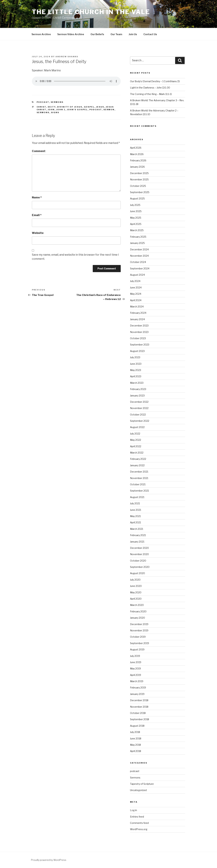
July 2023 (135, 357)
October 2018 (138, 713)
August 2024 (137, 275)
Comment (39, 151)
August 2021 (137, 497)
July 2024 (135, 281)
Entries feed (137, 817)
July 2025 (135, 205)
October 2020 (138, 561)
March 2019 (137, 681)
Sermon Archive (41, 34)
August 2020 (137, 573)
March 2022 (137, 453)
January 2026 (137, 167)
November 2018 (139, 707)
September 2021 (139, 491)
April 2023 (136, 376)
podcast (43, 102)
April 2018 (136, 751)
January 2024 (137, 319)
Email (37, 215)
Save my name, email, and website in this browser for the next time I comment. (75, 257)
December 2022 (139, 402)
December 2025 (139, 173)
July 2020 (135, 580)
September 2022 (140, 421)
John (51, 110)
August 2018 (137, 726)
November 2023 (139, 332)
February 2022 (138, 459)
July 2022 (135, 434)
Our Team (116, 34)
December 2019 (139, 624)
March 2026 (137, 154)
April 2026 (136, 148)
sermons (43, 112)
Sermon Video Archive (71, 34)
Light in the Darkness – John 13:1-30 (150, 88)
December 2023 (139, 326)
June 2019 (136, 662)
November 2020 (139, 554)
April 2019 (136, 675)
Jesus (100, 107)
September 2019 (140, 643)
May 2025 (136, 218)
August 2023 (137, 351)
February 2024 (138, 313)
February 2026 (138, 160)
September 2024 (140, 268)
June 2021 (136, 510)
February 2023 (138, 389)
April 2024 (136, 300)
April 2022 (136, 446)
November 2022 (139, 408)
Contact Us (150, 34)
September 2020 (140, 567)
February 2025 (138, 237)
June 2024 (136, 287)
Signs (55, 112)
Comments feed (139, 823)
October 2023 (138, 338)
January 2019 (137, 694)
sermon (109, 110)
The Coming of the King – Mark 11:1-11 (151, 94)
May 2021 (135, 516)
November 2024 (139, 256)
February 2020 (138, 611)
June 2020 (136, 586)
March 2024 (137, 307)
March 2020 (137, 605)
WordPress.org (139, 829)
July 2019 (135, 656)
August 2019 (137, 649)
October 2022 (138, 415)
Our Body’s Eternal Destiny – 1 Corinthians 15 (155, 81)
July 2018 (135, 732)
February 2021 (138, 535)
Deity (52, 107)
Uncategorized (138, 790)
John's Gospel (77, 110)
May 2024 (136, 294)
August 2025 (137, 198)
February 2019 (138, 688)
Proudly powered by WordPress (49, 860)
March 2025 (137, 230)
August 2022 (137, 427)
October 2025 (138, 186)
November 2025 (139, 179)
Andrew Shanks (67, 57)
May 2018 (135, 745)
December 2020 (139, 548)
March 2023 (137, 383)
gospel (89, 107)
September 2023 (140, 345)
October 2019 (138, 637)
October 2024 (138, 262)
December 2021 (139, 472)
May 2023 (136, 370)
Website (38, 233)
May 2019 (135, 668)
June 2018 (136, 738)
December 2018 (139, 700)
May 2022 (136, 440)
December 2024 (139, 249)
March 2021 (137, 529)
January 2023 (137, 396)
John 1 (61, 110)
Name (37, 197)
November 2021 (139, 478)
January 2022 (137, 465)
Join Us (133, 34)
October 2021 (138, 484)
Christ (41, 107)
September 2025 (140, 192)
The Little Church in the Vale (91, 12)
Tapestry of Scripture (142, 784)
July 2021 (135, 503)
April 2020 (136, 599)
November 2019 (139, 630)
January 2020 (137, 618)
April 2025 (136, 224)
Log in (134, 810)
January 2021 (137, 542)
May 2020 (136, 592)
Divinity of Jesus (70, 107)
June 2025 (136, 211)
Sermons (57, 102)
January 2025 (137, 243)
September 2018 (140, 719)
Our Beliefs (97, 34)
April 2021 (135, 522)
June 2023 (136, 364)
